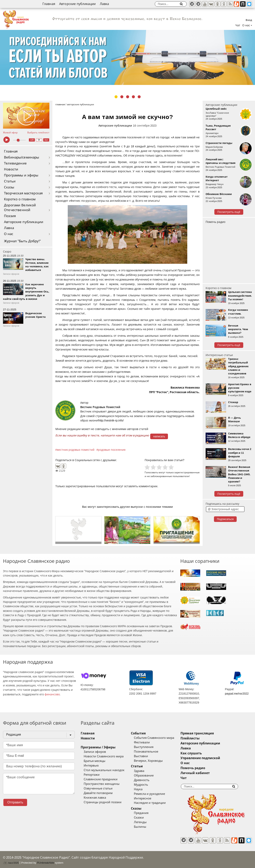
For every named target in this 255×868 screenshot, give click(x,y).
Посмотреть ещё (229, 212)
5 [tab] (139, 97)
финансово (52, 694)
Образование (148, 775)
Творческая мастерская (23, 193)
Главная (49, 4)
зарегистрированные (187, 472)
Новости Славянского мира (104, 756)
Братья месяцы (95, 761)
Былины (144, 827)
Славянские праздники (101, 779)
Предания (146, 813)
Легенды (145, 822)
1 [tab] (116, 97)
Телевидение (15, 163)
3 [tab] (128, 97)
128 (32, 140)
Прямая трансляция (206, 733)
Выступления (148, 747)
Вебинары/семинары (22, 157)
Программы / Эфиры (98, 747)
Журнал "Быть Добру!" (22, 241)
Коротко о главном (20, 199)
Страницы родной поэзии (103, 802)
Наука (143, 789)
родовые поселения (112, 450)
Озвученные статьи (98, 788)
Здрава (143, 771)
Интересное (147, 798)
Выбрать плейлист (38, 133)
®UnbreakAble (46, 861)
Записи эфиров (95, 752)
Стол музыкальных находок (104, 770)
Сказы (9, 187)
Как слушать (200, 753)
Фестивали (146, 742)
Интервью (91, 766)
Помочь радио (215, 222)
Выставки (145, 756)
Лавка (104, 4)
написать (159, 436)
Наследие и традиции (154, 803)
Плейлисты (199, 738)
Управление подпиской (209, 758)
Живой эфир (10, 133)
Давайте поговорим (98, 793)
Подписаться (225, 519)
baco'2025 (11, 861)
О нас (9, 234)
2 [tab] (122, 97)
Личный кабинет (204, 773)
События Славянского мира (158, 738)
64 (39, 140)
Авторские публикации (77, 4)
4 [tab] (133, 97)
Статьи (10, 181)
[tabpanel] (127, 57)
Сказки (143, 818)
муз (46, 140)
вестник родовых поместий (76, 450)
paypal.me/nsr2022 (237, 694)
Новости (11, 169)
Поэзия (10, 216)
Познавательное (150, 752)
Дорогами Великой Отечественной (20, 208)
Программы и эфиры (21, 175)
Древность (146, 780)
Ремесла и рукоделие (154, 794)
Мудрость (145, 785)
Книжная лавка (95, 798)
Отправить (15, 802)
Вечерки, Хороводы (153, 761)
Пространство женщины (102, 784)
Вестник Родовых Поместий (100, 407)
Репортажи (92, 775)
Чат (238, 25)
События (143, 733)
